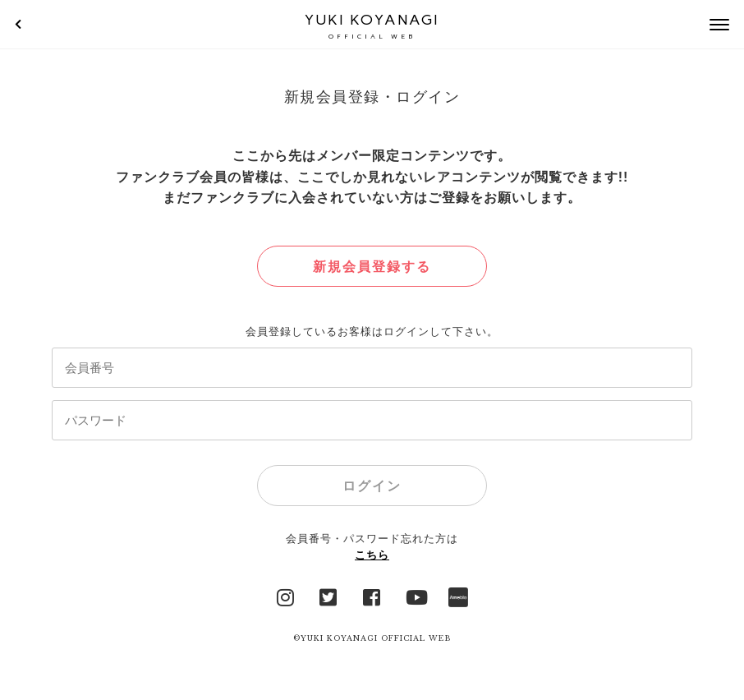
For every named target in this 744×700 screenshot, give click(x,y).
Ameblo (458, 596)
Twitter (328, 596)
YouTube (416, 596)
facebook (372, 596)
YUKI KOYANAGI (372, 26)
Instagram (286, 596)
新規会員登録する (372, 267)
